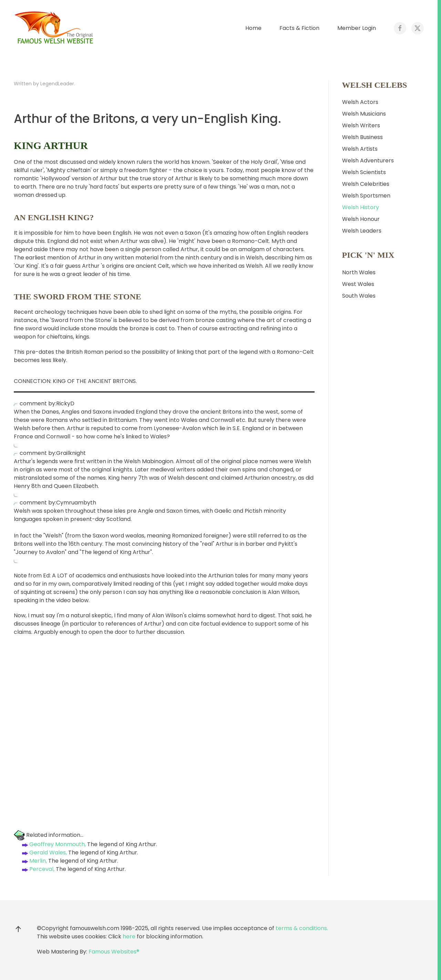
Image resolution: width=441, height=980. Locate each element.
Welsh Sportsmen (366, 196)
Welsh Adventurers (368, 161)
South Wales (359, 296)
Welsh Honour (361, 219)
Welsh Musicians (364, 114)
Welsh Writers (361, 125)
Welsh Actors (360, 102)
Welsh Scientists (364, 172)
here (129, 936)
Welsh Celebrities (366, 184)
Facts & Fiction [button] (299, 28)
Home (253, 28)
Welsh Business (362, 137)
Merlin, (34, 861)
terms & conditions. (302, 928)
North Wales (359, 272)
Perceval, (38, 869)
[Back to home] (55, 28)
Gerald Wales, (44, 853)
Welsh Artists (360, 149)
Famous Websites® (114, 952)
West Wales (358, 284)
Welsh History (361, 207)
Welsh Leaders (362, 231)
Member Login (357, 28)
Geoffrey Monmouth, (53, 844)
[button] (18, 929)
